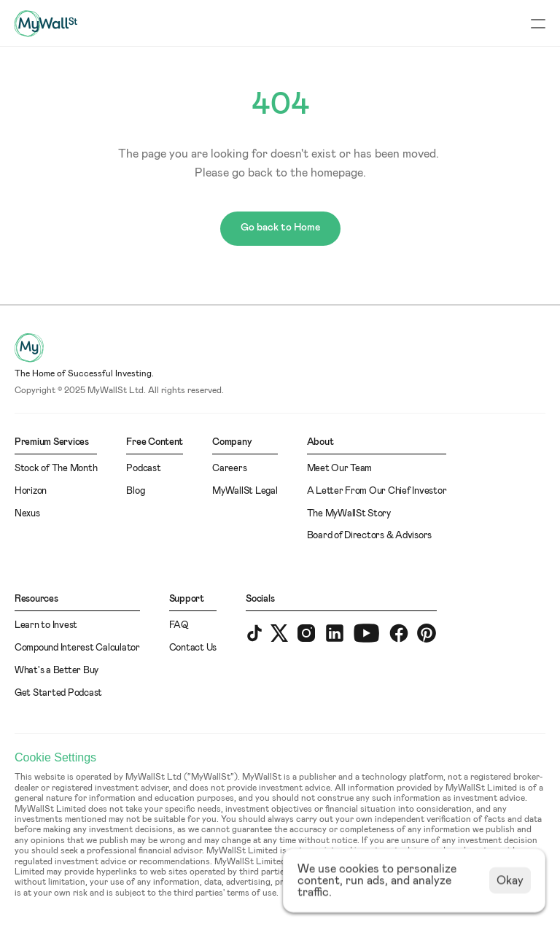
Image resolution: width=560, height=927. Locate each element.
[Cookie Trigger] (55, 758)
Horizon (31, 491)
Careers (229, 469)
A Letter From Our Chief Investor (377, 491)
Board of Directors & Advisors (369, 536)
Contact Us (193, 648)
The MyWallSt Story (349, 514)
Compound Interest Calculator (77, 648)
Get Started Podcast (58, 693)
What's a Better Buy (57, 671)
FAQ (179, 625)
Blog (135, 491)
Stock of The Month (56, 469)
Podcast (143, 469)
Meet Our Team (340, 469)
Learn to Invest (46, 625)
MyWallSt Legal (245, 491)
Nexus (27, 514)
